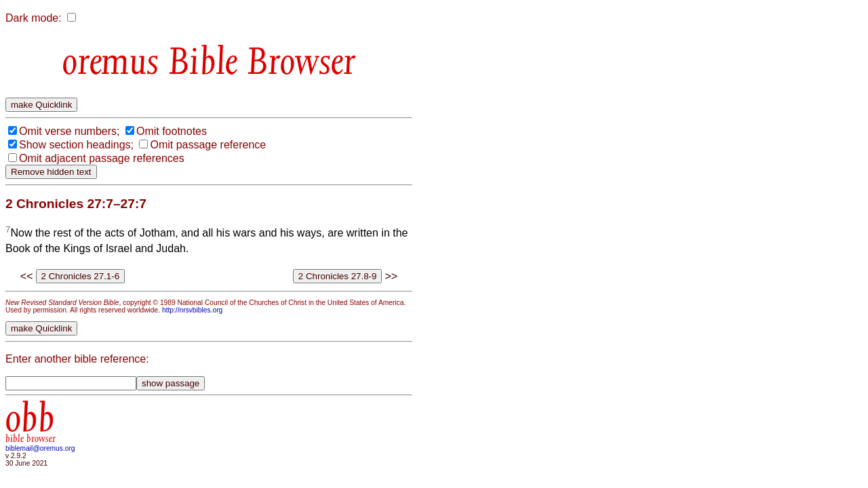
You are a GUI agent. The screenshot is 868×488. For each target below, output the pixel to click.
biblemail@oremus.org (40, 448)
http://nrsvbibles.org (192, 310)
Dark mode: (34, 18)
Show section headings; (76, 145)
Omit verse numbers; (69, 131)
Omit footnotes (172, 131)
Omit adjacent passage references (102, 158)
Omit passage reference (208, 145)
